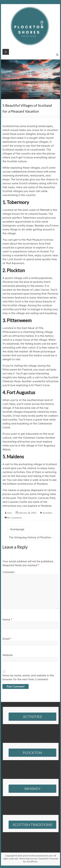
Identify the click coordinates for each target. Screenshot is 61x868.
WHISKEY (32, 789)
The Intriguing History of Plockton (32, 537)
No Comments (14, 518)
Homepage (16, 529)
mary (10, 513)
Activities (47, 513)
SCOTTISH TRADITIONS (32, 825)
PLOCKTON (32, 753)
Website (8, 655)
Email (7, 639)
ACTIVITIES (32, 717)
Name (7, 620)
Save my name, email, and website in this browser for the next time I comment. (28, 677)
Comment (8, 572)
